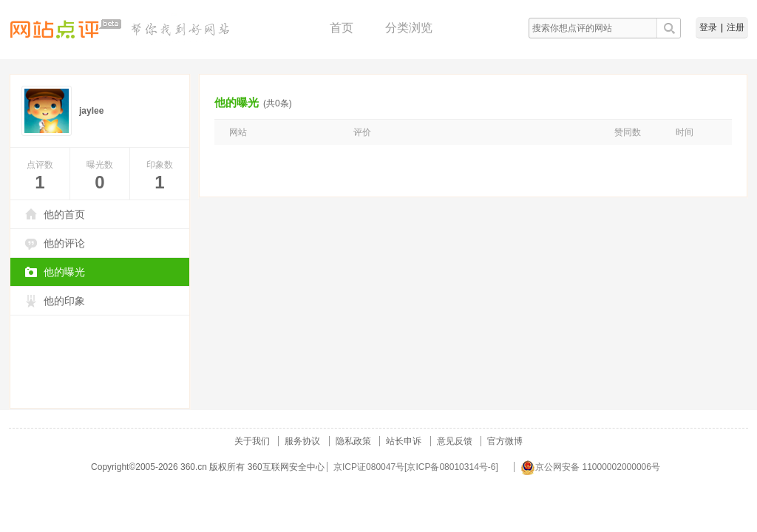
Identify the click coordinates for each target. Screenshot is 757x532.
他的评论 (64, 243)
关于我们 (252, 441)
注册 (736, 27)
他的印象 (64, 301)
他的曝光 (64, 272)
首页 (342, 28)
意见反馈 (455, 441)
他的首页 (64, 214)
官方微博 (505, 441)
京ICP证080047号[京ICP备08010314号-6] (416, 467)
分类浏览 (409, 28)
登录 (708, 27)
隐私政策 (353, 441)
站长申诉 (404, 441)
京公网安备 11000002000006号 (590, 467)
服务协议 (302, 441)
